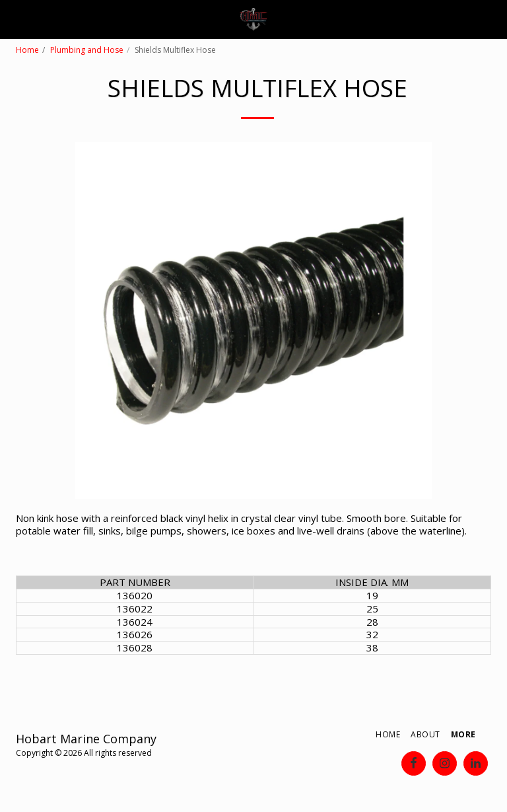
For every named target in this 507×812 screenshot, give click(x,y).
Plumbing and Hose (87, 50)
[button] (15, 19)
